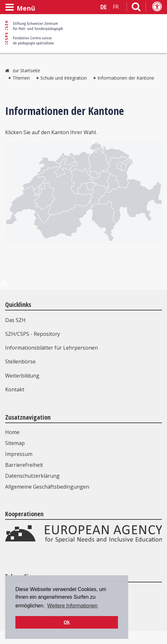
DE (103, 7)
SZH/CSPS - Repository (33, 334)
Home (12, 432)
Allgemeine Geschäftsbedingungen (47, 487)
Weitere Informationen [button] (72, 606)
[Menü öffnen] (20, 7)
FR (116, 7)
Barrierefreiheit (24, 465)
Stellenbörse (20, 361)
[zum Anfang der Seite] (4, 286)
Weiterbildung (22, 376)
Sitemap (15, 443)
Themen (21, 78)
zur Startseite (26, 70)
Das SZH (15, 320)
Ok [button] (67, 622)
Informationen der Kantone (126, 78)
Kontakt (15, 389)
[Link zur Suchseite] (136, 8)
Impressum (19, 454)
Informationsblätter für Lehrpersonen (51, 348)
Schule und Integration (64, 78)
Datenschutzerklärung (32, 476)
